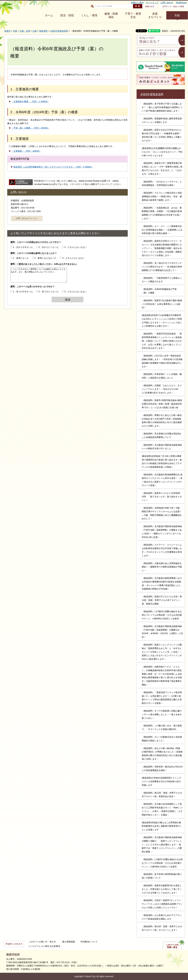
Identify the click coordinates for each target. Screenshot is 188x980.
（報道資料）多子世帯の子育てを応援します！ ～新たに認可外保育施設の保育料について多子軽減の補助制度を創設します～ (162, 107)
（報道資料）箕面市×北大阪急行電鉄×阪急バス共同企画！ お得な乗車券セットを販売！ (162, 304)
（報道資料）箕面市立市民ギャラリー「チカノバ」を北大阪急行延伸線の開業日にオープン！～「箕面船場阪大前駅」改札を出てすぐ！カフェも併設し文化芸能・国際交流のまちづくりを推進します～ (162, 248)
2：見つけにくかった (49, 292)
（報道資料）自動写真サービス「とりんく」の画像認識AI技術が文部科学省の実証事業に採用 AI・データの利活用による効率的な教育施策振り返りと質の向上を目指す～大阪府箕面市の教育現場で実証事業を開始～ (162, 676)
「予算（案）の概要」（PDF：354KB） (30, 128)
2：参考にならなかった (46, 258)
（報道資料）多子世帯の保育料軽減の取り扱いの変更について (162, 876)
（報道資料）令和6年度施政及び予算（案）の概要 (159, 291)
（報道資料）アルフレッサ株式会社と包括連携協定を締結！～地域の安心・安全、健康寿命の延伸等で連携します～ (162, 196)
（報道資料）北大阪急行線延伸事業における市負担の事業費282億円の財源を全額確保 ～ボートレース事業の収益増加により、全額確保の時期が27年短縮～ (162, 583)
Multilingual (181, 3)
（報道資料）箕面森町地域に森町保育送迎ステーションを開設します (162, 120)
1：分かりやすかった (23, 247)
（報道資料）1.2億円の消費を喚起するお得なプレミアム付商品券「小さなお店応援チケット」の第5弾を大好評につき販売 (162, 863)
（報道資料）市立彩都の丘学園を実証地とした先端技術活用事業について (162, 435)
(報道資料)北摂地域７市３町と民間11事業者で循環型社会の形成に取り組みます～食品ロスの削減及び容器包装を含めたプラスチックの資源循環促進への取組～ (162, 461)
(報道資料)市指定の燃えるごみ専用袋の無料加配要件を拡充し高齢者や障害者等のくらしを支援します (162, 826)
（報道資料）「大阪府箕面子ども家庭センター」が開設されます (162, 280)
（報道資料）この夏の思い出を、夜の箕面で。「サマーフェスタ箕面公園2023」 (162, 727)
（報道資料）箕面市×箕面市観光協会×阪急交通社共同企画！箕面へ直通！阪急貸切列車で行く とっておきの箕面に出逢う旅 (162, 404)
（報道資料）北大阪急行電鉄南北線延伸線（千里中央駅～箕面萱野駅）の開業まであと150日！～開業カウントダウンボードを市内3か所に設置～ (162, 532)
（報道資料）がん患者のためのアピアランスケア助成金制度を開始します (162, 917)
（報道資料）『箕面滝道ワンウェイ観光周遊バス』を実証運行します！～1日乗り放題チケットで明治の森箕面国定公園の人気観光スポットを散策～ (162, 698)
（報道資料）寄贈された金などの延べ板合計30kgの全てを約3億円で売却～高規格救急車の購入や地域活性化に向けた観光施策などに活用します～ (162, 421)
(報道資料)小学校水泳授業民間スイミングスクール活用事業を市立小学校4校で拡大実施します (161, 781)
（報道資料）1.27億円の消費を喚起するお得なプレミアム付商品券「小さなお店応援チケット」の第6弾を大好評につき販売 (162, 615)
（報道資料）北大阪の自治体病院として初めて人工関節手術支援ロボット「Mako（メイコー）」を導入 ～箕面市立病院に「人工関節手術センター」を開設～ (162, 809)
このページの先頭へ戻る (172, 946)
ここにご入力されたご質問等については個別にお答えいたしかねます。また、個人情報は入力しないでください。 (39, 275)
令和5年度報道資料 (59, 31)
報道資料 (43, 31)
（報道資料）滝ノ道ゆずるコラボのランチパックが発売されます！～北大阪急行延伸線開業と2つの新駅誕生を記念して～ (162, 267)
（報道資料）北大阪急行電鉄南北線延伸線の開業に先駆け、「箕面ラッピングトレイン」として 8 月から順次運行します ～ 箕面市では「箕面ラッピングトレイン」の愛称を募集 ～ (162, 844)
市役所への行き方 (14, 944)
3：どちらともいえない (75, 247)
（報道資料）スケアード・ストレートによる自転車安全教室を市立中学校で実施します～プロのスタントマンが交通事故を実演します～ (162, 550)
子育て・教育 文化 (133, 15)
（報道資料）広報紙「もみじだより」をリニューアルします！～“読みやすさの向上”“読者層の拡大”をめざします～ (162, 389)
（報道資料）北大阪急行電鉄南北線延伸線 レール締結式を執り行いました (162, 447)
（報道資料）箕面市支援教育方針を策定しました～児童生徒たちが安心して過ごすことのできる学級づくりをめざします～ (162, 889)
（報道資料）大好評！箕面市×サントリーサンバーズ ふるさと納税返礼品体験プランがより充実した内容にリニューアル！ (162, 904)
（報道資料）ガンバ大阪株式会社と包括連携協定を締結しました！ (162, 739)
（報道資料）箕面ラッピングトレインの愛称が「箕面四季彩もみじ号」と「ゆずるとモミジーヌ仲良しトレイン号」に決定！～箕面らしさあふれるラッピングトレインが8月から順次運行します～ (162, 652)
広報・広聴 (25, 31)
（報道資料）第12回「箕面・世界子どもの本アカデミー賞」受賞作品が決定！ (162, 795)
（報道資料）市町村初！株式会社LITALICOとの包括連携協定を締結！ (162, 768)
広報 (35, 31)
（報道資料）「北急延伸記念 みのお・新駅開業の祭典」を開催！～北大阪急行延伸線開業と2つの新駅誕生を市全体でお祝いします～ (162, 213)
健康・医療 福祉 (111, 15)
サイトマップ (152, 3)
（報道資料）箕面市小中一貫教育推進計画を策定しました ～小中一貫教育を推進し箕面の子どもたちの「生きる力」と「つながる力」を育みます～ (162, 168)
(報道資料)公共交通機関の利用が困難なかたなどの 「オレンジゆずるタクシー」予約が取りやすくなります (162, 152)
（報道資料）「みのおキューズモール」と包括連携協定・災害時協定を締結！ (162, 183)
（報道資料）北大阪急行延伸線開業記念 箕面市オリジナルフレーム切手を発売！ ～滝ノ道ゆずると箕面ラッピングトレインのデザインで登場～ (162, 480)
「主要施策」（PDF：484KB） (26, 151)
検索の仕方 (150, 6)
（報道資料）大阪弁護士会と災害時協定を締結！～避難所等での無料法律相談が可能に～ (162, 567)
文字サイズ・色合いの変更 (173, 6)
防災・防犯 (67, 15)
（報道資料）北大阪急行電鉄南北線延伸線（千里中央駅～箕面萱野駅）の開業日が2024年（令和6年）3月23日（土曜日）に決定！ (162, 632)
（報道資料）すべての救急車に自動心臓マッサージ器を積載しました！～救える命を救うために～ (162, 714)
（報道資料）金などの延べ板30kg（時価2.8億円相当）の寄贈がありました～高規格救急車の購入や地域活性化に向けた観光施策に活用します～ (162, 754)
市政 (177, 15)
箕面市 (7, 31)
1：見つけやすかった (23, 292)
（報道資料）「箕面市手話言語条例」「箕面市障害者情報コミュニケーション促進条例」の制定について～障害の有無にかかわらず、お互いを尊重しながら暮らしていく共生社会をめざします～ (162, 341)
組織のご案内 (137, 3)
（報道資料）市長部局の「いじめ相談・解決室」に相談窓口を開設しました (162, 376)
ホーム (49, 15)
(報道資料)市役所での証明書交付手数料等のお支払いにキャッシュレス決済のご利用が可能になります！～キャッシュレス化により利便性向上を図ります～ (162, 321)
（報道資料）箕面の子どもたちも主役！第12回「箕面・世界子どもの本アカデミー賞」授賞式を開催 (162, 600)
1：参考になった (21, 258)
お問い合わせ (167, 3)
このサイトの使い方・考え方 (42, 942)
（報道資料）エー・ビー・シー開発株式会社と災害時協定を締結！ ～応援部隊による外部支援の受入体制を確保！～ (162, 230)
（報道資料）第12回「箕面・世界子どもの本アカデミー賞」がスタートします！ (162, 928)
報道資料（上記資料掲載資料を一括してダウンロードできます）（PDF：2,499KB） (53, 167)
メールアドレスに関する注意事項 (44, 946)
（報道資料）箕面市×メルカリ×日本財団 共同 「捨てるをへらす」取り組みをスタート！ (162, 497)
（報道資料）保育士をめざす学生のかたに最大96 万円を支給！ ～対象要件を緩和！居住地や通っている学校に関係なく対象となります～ (162, 135)
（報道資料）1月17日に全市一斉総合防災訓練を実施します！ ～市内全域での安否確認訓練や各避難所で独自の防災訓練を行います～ (162, 361)
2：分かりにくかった (49, 247)
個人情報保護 (69, 942)
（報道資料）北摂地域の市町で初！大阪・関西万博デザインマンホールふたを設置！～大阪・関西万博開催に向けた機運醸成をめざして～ (162, 513)
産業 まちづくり (155, 15)
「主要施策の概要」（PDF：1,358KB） (30, 101)
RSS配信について (89, 942)
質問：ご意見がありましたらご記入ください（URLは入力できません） (44, 264)
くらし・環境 (89, 15)
